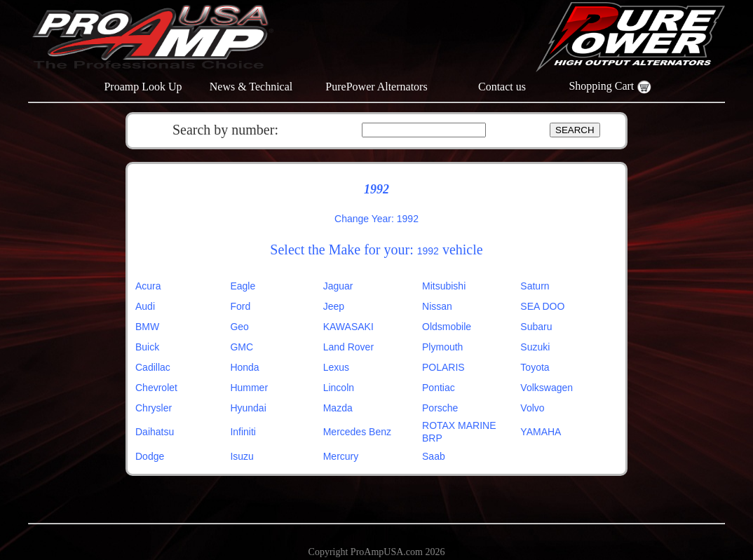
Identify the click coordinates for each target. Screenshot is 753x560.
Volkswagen (547, 388)
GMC (242, 347)
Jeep (334, 306)
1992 (428, 251)
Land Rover (348, 347)
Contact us (502, 87)
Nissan (437, 306)
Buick (147, 347)
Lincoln (339, 388)
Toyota (535, 367)
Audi (145, 306)
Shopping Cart (610, 86)
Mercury (341, 456)
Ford (240, 306)
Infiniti (243, 432)
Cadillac (153, 367)
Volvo (532, 408)
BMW (147, 327)
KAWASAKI (348, 327)
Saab (434, 456)
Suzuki (535, 347)
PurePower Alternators (376, 87)
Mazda (338, 408)
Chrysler (154, 408)
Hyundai (248, 408)
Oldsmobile (447, 327)
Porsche (440, 408)
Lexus (336, 367)
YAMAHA (541, 432)
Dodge (150, 456)
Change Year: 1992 (376, 219)
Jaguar (338, 286)
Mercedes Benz (357, 432)
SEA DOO (542, 306)
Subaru (536, 327)
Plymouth (442, 347)
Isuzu (242, 456)
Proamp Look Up (143, 87)
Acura (148, 286)
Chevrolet (156, 388)
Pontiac (439, 388)
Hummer (249, 388)
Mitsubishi (444, 286)
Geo (239, 327)
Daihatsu (155, 432)
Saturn (535, 286)
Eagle (243, 286)
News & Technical (251, 87)
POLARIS (443, 367)
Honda (244, 367)
